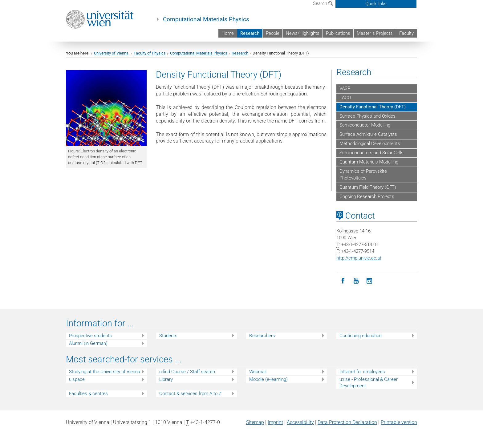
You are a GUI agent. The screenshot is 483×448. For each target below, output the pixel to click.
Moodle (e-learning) (268, 379)
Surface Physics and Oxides (367, 116)
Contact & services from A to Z (190, 394)
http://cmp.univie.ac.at (359, 258)
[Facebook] (343, 281)
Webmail (258, 372)
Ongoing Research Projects (367, 196)
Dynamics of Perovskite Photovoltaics (363, 175)
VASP (345, 88)
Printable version (399, 422)
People (273, 33)
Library (166, 379)
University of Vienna (112, 53)
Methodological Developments (370, 143)
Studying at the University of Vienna (105, 372)
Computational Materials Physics (206, 19)
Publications (338, 33)
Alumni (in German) (88, 343)
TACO (345, 98)
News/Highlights (303, 33)
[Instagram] (369, 281)
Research (250, 33)
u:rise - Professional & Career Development (369, 383)
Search (323, 3)
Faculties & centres (88, 394)
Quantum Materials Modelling (369, 162)
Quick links (376, 4)
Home (228, 33)
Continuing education (361, 336)
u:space (77, 379)
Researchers (262, 336)
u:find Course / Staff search (187, 372)
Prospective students (90, 336)
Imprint (275, 422)
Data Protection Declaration (347, 422)
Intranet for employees (362, 372)
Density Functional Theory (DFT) (373, 107)
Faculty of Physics (150, 53)
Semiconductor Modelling (365, 125)
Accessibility (300, 422)
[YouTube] (356, 281)
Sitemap (255, 422)
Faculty (406, 33)
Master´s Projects (375, 33)
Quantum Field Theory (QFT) (368, 187)
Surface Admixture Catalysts (368, 134)
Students (168, 336)
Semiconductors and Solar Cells (371, 153)
